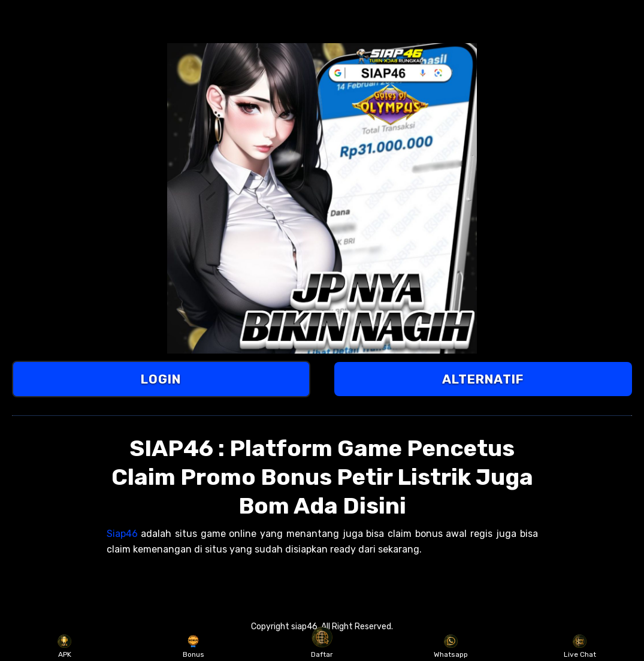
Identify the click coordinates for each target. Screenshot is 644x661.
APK (64, 647)
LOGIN (161, 379)
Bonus (193, 647)
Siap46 (122, 534)
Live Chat (580, 647)
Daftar (322, 647)
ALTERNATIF (483, 379)
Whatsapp (451, 647)
